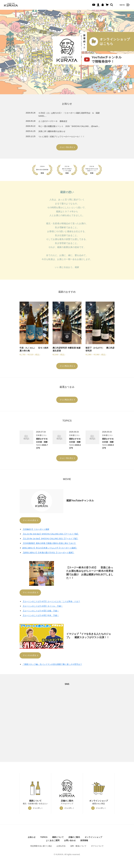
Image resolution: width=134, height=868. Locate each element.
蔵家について (58, 838)
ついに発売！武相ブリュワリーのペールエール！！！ (61, 137)
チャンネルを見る (30, 521)
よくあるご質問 (53, 842)
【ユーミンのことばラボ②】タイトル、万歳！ (43, 607)
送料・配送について (78, 847)
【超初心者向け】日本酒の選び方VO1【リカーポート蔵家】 (48, 553)
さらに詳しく (38, 809)
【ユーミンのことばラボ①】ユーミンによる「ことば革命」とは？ (51, 602)
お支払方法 (61, 847)
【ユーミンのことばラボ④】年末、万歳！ (41, 616)
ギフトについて (97, 847)
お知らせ (32, 838)
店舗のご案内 (74, 838)
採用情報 (84, 842)
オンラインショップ (93, 838)
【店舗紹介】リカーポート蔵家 (36, 529)
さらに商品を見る (66, 366)
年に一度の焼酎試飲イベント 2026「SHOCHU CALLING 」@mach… (69, 126)
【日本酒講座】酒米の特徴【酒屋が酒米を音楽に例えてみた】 (49, 543)
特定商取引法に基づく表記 (41, 847)
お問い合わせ (70, 842)
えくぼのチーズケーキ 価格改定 (53, 121)
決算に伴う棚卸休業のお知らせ (52, 131)
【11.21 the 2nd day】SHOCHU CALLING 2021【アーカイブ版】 (51, 534)
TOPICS (44, 838)
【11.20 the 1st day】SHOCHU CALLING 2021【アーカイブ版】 (50, 539)
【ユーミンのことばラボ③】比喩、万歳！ (41, 611)
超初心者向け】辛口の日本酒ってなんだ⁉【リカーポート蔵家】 (50, 548)
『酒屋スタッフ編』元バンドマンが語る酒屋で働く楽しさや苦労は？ (52, 665)
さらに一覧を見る (66, 147)
